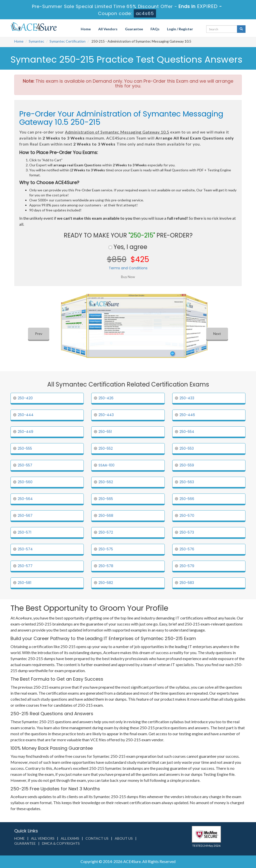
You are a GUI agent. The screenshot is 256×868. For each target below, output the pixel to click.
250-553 (187, 448)
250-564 (25, 499)
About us (124, 838)
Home (86, 29)
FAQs (155, 29)
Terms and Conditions (128, 268)
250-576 (187, 549)
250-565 (106, 499)
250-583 (187, 583)
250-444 (26, 415)
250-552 (106, 448)
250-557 (25, 465)
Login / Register (180, 29)
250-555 (25, 448)
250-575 (106, 549)
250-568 (106, 516)
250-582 (106, 583)
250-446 (187, 415)
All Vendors (108, 29)
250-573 (187, 532)
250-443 (106, 415)
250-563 (187, 482)
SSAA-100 (106, 465)
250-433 (187, 398)
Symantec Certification (67, 41)
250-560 (25, 482)
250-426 (106, 398)
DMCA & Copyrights (61, 843)
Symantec (36, 41)
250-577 (25, 566)
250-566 (187, 499)
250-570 (187, 516)
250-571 (24, 532)
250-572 (106, 532)
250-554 (187, 432)
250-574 (25, 549)
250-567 (25, 516)
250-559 (187, 465)
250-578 (106, 566)
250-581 (24, 583)
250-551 (105, 432)
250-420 (25, 398)
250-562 (106, 482)
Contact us (97, 838)
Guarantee (134, 29)
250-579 (187, 566)
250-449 (25, 432)
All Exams (70, 838)
